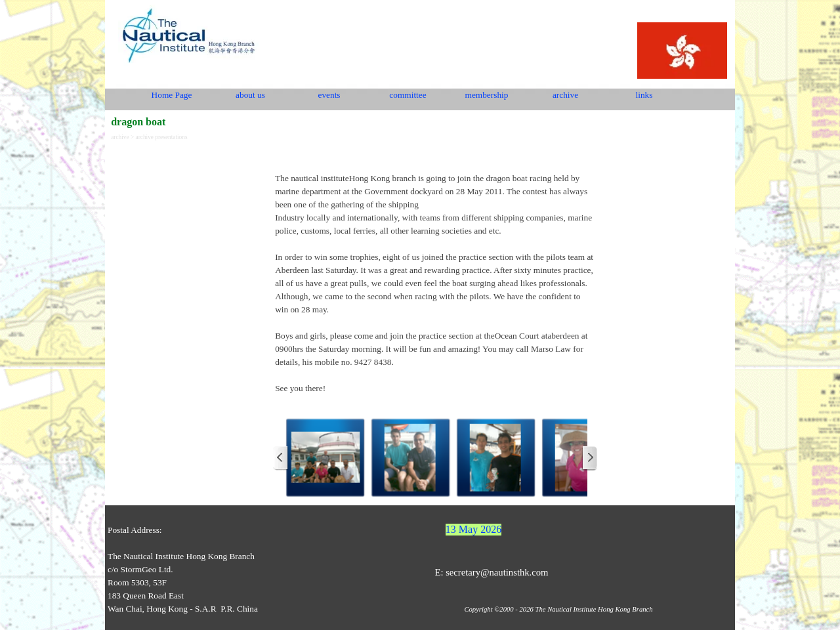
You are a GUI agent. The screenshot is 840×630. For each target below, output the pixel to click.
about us (250, 95)
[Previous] (281, 458)
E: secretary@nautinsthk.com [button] (491, 572)
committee (408, 95)
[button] (325, 458)
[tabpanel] (435, 277)
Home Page (172, 95)
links (644, 95)
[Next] (589, 458)
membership (487, 95)
